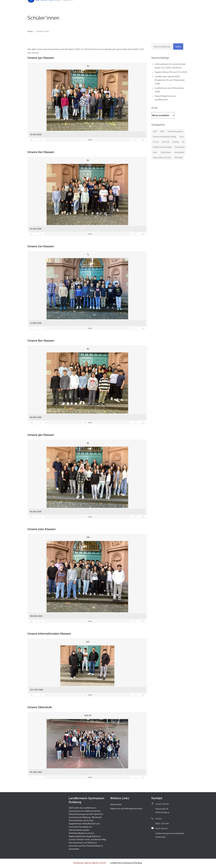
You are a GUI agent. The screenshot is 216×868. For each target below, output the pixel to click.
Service (141, 5)
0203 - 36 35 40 (162, 823)
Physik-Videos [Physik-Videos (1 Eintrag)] (166, 152)
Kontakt (162, 5)
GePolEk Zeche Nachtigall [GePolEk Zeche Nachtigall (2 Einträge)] (162, 147)
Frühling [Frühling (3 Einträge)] (176, 142)
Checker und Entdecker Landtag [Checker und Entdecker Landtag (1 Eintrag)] (164, 137)
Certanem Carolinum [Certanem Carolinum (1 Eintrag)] (175, 131)
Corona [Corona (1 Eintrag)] (156, 142)
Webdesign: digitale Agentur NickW (90, 863)
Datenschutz (116, 804)
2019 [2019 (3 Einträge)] (155, 131)
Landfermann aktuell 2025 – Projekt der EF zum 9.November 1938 (170, 80)
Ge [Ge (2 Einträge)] (183, 142)
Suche (178, 47)
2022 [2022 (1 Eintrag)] (162, 131)
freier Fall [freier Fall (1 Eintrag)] (165, 142)
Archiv (151, 5)
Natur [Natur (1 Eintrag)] (155, 152)
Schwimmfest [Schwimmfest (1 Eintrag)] (179, 152)
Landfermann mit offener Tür (120, 5)
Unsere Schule (81, 5)
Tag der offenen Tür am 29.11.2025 (171, 72)
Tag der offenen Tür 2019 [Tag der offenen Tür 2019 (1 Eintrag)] (162, 158)
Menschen (97, 5)
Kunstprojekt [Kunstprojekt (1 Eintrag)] (180, 147)
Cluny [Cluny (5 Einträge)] (182, 137)
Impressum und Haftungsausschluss (126, 808)
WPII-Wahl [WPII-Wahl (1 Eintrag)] (179, 158)
